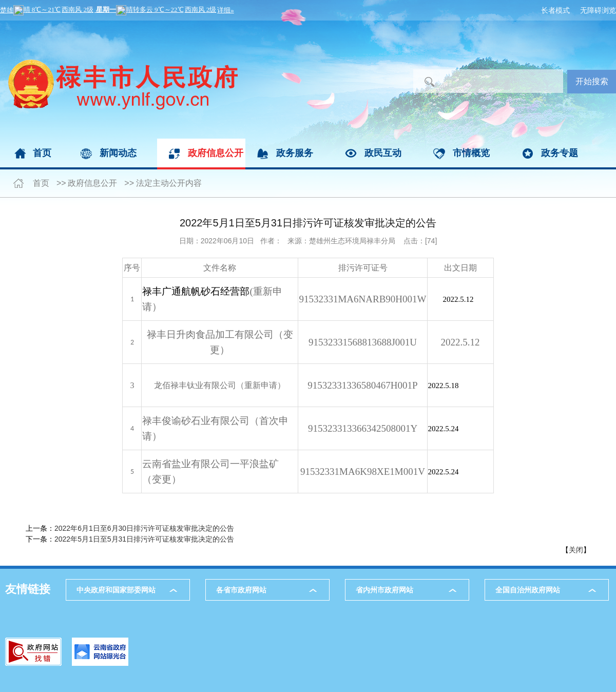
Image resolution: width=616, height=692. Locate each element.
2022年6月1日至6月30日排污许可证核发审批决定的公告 (144, 528)
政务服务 (295, 153)
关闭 (576, 550)
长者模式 (555, 10)
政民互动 (383, 153)
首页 (42, 153)
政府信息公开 (216, 153)
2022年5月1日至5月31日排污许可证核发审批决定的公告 (144, 539)
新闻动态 (118, 153)
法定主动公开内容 (169, 183)
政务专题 (560, 153)
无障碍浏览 (598, 10)
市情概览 (471, 153)
